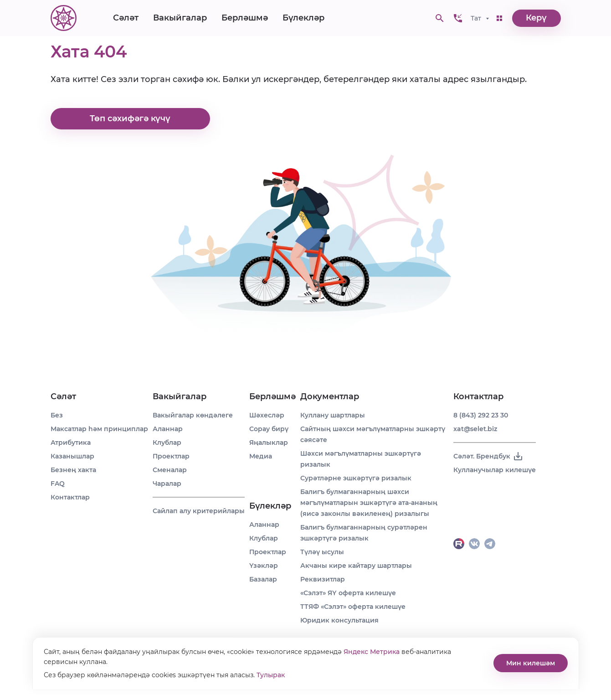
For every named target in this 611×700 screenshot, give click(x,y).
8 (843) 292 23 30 (481, 415)
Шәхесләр (267, 415)
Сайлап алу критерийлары (199, 511)
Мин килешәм (531, 663)
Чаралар (167, 484)
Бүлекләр (303, 18)
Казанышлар (72, 456)
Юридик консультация (339, 620)
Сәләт (126, 18)
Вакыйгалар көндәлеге (193, 415)
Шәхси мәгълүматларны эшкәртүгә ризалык (361, 459)
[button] (458, 18)
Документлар (330, 396)
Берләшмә (245, 18)
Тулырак (271, 675)
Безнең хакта (73, 470)
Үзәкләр (264, 566)
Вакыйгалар (180, 18)
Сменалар (170, 470)
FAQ (58, 484)
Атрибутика (71, 443)
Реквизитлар (323, 579)
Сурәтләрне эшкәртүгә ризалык (356, 478)
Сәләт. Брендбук (488, 456)
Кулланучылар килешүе (495, 470)
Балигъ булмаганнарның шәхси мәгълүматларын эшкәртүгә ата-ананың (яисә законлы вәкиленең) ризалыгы (369, 503)
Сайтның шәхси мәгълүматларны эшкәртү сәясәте (373, 434)
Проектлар (171, 456)
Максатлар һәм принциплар (99, 429)
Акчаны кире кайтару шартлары (356, 566)
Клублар (167, 443)
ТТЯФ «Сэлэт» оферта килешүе (353, 607)
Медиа (261, 456)
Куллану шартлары (333, 415)
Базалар (263, 579)
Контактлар (70, 497)
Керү (537, 18)
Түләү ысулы (322, 552)
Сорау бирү (269, 429)
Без (57, 415)
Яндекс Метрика (372, 652)
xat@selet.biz (475, 429)
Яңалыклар (269, 443)
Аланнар (168, 429)
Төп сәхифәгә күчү (130, 119)
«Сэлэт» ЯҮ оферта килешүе (348, 593)
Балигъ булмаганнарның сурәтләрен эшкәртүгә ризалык (364, 533)
